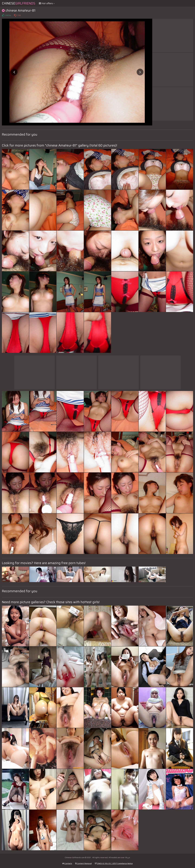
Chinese (19, 3)
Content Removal (83, 863)
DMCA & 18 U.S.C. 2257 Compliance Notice (114, 863)
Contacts (67, 863)
